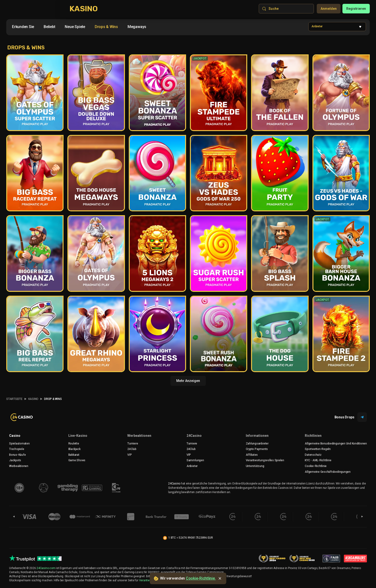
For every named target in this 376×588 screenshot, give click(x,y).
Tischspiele (17, 449)
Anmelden (329, 9)
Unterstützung (255, 466)
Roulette (74, 444)
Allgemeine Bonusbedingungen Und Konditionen (336, 444)
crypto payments (257, 449)
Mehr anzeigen (188, 381)
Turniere (133, 444)
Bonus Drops (351, 417)
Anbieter (192, 466)
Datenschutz (313, 455)
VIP (129, 455)
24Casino (194, 436)
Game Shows (77, 460)
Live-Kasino (78, 436)
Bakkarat (74, 455)
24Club (132, 449)
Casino (15, 436)
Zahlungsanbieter (257, 444)
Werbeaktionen (19, 466)
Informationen (257, 436)
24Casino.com (46, 568)
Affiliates (252, 455)
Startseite (14, 399)
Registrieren (356, 9)
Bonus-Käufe (17, 455)
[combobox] (79, 28)
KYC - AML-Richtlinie (318, 460)
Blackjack (74, 449)
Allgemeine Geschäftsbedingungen (328, 472)
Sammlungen (195, 460)
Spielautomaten (19, 444)
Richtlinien (313, 436)
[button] (337, 27)
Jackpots (15, 460)
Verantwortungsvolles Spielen (265, 460)
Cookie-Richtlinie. (201, 578)
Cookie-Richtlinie (316, 466)
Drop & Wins (53, 399)
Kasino (33, 399)
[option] (23, 27)
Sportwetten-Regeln (318, 449)
